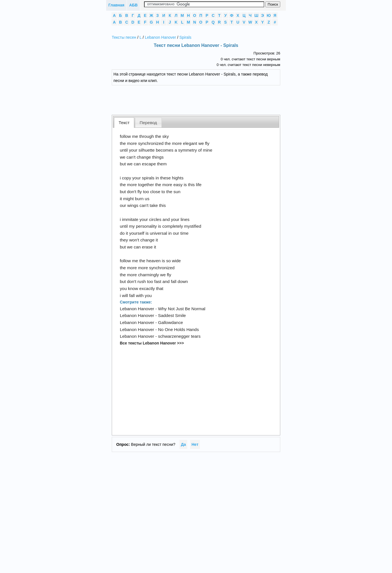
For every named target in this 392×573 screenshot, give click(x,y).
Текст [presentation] (124, 123)
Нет (195, 444)
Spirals (185, 37)
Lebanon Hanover (160, 37)
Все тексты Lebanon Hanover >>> (152, 343)
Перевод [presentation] (148, 123)
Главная (116, 5)
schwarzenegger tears (179, 336)
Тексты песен (124, 37)
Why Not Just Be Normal (182, 309)
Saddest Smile (172, 315)
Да (183, 444)
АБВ (133, 5)
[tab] (124, 123)
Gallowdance (171, 322)
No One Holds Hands (178, 329)
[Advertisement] (200, 99)
